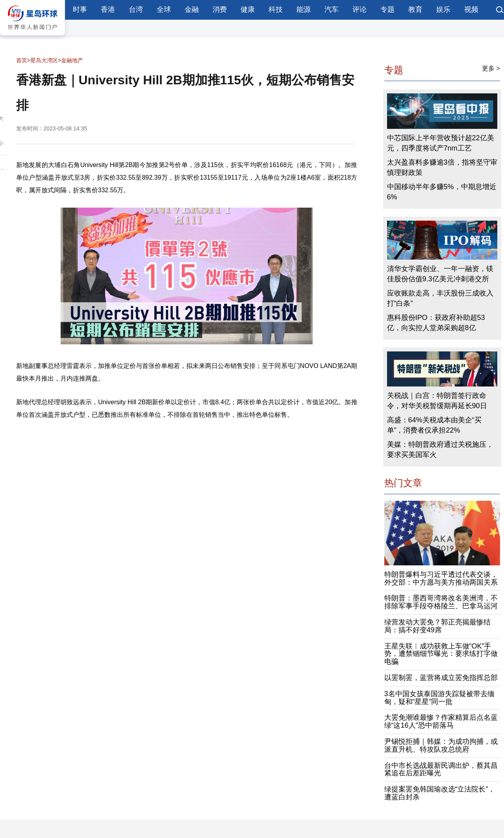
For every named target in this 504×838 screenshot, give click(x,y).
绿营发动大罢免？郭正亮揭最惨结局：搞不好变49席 (437, 626)
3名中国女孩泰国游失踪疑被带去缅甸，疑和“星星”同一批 (439, 698)
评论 (359, 9)
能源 (304, 9)
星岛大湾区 (44, 60)
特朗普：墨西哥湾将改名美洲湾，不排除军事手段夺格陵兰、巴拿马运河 (441, 602)
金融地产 (72, 60)
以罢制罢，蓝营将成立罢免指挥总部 (441, 678)
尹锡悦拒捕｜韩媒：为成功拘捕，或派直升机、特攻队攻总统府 (441, 745)
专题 (387, 9)
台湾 (136, 9)
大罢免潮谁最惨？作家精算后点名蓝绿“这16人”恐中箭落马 (441, 721)
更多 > (491, 68)
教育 (415, 9)
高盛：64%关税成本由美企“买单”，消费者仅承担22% (434, 425)
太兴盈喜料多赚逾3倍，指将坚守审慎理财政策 (442, 167)
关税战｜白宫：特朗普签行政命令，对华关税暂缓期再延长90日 (437, 401)
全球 (164, 9)
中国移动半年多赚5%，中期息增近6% (442, 192)
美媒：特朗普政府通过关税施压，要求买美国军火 (440, 450)
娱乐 (443, 9)
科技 (276, 9)
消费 (220, 9)
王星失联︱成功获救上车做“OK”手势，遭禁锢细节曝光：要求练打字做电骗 (441, 654)
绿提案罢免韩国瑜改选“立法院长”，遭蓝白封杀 (440, 793)
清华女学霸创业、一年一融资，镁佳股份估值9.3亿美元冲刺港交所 (440, 274)
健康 (248, 9)
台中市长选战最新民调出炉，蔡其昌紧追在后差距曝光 (441, 769)
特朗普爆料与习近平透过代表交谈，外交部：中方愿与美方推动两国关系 (441, 578)
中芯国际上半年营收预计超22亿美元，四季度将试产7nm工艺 (441, 143)
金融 (192, 9)
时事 (80, 9)
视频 (471, 9)
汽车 (332, 9)
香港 (108, 9)
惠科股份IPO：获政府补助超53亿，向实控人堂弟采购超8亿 (436, 323)
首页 (22, 60)
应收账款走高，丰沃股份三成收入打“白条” (440, 298)
